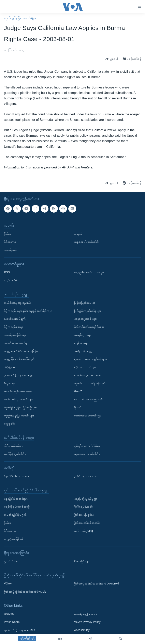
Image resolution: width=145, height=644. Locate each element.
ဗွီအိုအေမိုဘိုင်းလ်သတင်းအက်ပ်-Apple (25, 592)
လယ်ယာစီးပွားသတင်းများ (18, 399)
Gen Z (78, 391)
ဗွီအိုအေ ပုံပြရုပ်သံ (84, 515)
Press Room (12, 622)
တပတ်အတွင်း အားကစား (18, 391)
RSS (7, 272)
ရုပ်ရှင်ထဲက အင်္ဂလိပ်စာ (87, 446)
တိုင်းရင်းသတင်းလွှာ (85, 367)
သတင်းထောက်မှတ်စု (16, 343)
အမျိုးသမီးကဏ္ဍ (83, 351)
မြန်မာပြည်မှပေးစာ (85, 303)
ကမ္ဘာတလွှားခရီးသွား (86, 319)
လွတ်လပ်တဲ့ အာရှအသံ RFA (20, 630)
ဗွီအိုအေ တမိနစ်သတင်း (87, 523)
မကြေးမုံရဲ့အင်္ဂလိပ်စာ (16, 454)
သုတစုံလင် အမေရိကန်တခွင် (90, 383)
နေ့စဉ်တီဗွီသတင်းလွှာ (16, 499)
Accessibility (82, 630)
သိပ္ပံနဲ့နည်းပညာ (13, 367)
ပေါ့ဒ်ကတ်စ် (11, 280)
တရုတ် (78, 234)
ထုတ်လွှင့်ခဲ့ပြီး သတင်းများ (20, 18)
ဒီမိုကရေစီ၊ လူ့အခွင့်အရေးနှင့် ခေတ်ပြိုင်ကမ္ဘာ (28, 311)
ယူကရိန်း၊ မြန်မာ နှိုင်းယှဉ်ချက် (21, 407)
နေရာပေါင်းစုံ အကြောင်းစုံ (89, 399)
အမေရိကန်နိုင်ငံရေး (15, 335)
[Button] (112, 59)
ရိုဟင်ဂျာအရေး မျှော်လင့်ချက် (91, 359)
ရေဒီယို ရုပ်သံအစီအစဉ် (17, 507)
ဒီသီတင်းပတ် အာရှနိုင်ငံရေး (89, 327)
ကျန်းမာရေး (81, 343)
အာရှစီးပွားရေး (82, 335)
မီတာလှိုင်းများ (82, 561)
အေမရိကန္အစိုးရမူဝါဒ (86, 614)
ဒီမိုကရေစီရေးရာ (14, 327)
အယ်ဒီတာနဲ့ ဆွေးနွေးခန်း (17, 303)
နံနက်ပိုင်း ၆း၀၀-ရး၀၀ (17, 476)
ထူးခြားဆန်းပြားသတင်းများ (19, 415)
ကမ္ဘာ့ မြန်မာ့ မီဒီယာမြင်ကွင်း (20, 359)
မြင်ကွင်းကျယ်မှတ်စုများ (88, 311)
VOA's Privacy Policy (87, 622)
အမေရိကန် (10, 250)
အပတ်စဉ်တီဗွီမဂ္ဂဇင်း (16, 515)
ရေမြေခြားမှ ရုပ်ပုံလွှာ (86, 499)
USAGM (9, 614)
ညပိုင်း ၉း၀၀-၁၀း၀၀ (86, 476)
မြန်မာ (8, 234)
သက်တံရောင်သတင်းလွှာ (88, 415)
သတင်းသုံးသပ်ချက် (15, 319)
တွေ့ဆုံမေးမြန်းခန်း (14, 539)
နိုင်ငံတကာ (10, 242)
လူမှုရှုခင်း (9, 424)
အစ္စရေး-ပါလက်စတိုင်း (87, 242)
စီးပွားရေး (9, 383)
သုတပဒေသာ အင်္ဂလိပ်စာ (88, 454)
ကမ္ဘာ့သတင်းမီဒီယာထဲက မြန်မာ (22, 351)
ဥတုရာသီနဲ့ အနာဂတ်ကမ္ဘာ (19, 375)
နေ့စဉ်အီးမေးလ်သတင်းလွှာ (89, 272)
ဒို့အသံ (78, 407)
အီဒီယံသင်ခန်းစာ (13, 446)
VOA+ (8, 584)
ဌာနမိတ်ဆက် (12, 561)
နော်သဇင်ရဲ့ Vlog (84, 531)
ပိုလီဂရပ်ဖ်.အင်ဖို (84, 507)
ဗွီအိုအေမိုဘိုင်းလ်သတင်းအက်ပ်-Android (97, 584)
